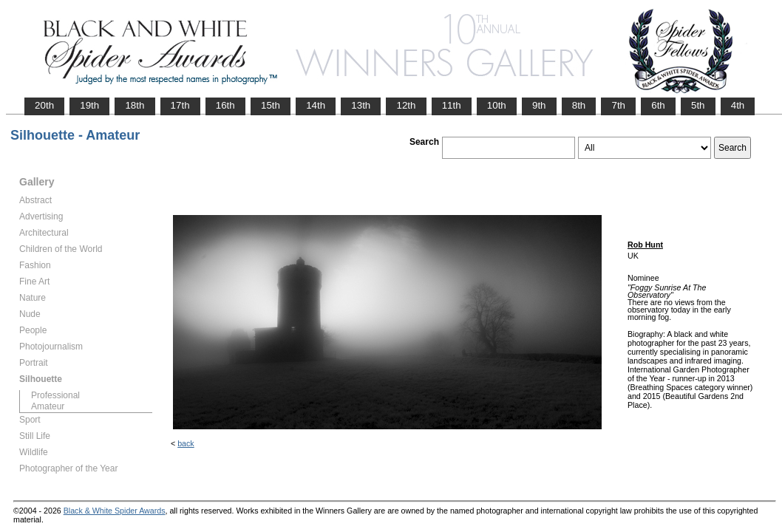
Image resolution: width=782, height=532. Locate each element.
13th (361, 105)
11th (452, 105)
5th (698, 105)
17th (180, 105)
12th (406, 105)
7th (618, 105)
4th (738, 105)
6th (658, 105)
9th (539, 105)
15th (271, 105)
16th (225, 105)
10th (497, 105)
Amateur (48, 406)
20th (44, 105)
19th (89, 105)
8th (579, 105)
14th (316, 105)
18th (135, 105)
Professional (55, 395)
